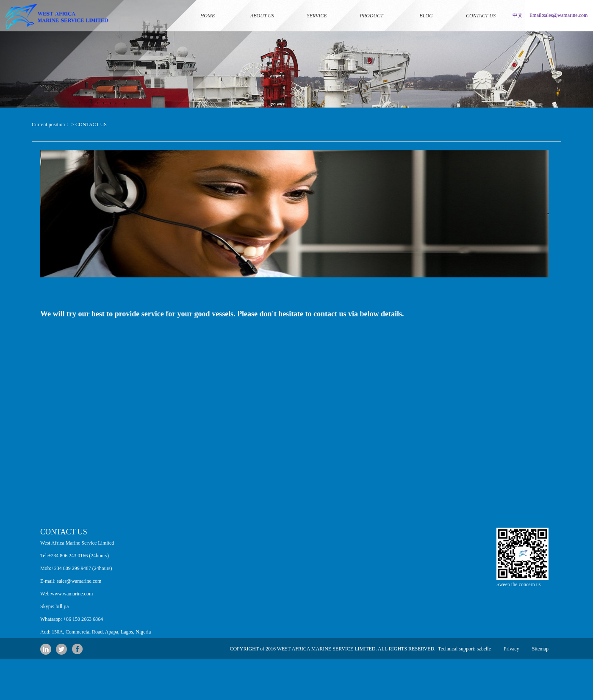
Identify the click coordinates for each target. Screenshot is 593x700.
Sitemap (540, 649)
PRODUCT (371, 5)
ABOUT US (262, 5)
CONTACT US (481, 5)
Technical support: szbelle (463, 649)
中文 (518, 15)
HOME (208, 5)
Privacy (511, 649)
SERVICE (317, 5)
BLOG (426, 5)
